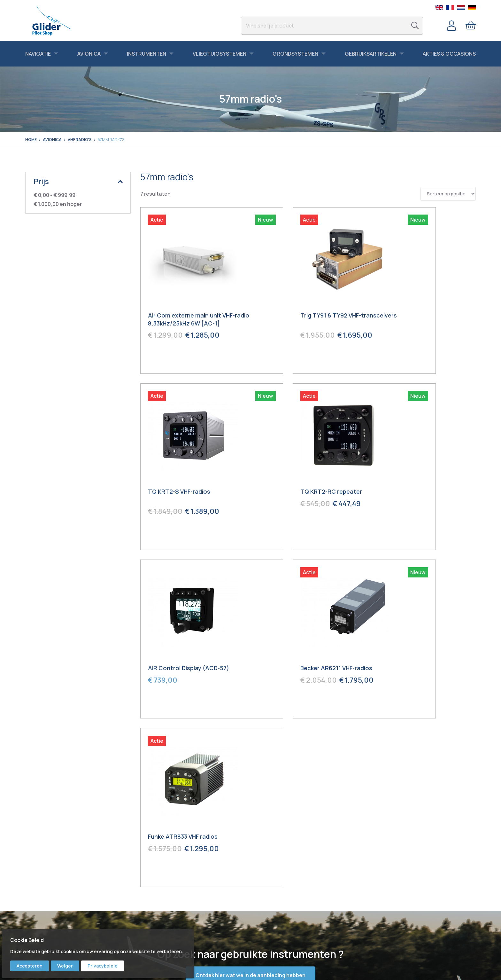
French (450, 8)
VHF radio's (80, 140)
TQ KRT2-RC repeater (179, 493)
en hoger (58, 204)
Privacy (263, 928)
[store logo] (52, 20)
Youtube (149, 901)
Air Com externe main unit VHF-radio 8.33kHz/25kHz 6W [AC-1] (192, 320)
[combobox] (332, 26)
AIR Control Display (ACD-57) (304, 493)
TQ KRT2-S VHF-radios (409, 316)
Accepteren (30, 966)
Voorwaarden (269, 919)
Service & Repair (272, 901)
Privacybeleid (103, 966)
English (439, 8)
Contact (264, 883)
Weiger (65, 966)
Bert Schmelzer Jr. (158, 928)
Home (31, 140)
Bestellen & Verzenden (278, 892)
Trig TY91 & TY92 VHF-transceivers (294, 320)
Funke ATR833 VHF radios (183, 663)
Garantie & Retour (274, 910)
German (472, 8)
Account (451, 26)
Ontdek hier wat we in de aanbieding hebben (250, 802)
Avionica (52, 140)
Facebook (150, 892)
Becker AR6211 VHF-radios (414, 493)
